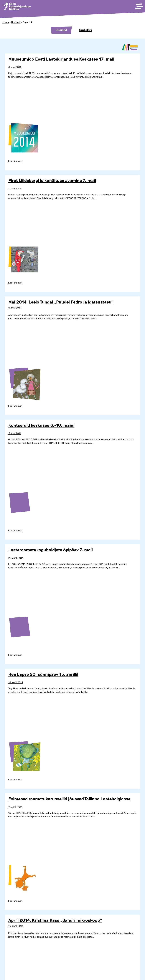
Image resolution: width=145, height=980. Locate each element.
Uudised (16, 22)
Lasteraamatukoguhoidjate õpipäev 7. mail (51, 550)
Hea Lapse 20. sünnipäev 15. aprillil (43, 675)
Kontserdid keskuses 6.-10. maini (41, 426)
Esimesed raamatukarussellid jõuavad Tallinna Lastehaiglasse (69, 799)
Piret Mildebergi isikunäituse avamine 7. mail (52, 181)
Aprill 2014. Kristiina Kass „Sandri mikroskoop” (55, 921)
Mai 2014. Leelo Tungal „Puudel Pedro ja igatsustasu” (61, 302)
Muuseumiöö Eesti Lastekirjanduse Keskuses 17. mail (61, 59)
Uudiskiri (86, 30)
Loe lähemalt (15, 161)
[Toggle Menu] (139, 5)
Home (6, 22)
